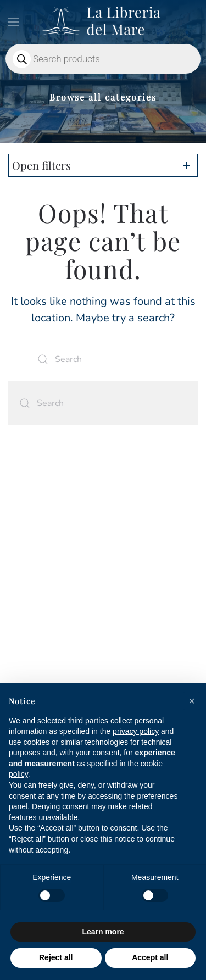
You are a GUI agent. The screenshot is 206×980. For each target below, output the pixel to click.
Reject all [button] (56, 957)
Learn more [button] (103, 932)
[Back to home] (103, 22)
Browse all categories (103, 97)
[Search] (103, 359)
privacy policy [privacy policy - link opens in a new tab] (136, 731)
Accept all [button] (150, 957)
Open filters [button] (41, 165)
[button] (14, 22)
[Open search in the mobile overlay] (103, 59)
